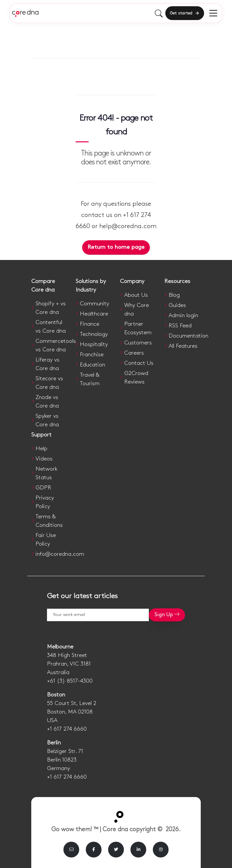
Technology (94, 334)
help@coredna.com (128, 226)
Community (94, 304)
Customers (138, 343)
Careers (134, 353)
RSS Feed (180, 326)
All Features (183, 346)
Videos (44, 459)
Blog (174, 295)
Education (93, 365)
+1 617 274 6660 (67, 729)
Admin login (183, 316)
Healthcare (94, 314)
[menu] (213, 13)
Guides (177, 305)
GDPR (43, 488)
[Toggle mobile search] (159, 13)
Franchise (92, 355)
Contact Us (139, 363)
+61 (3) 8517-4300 (70, 681)
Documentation (188, 336)
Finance (90, 324)
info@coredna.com (60, 554)
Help (41, 449)
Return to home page (116, 247)
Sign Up (167, 614)
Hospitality (94, 344)
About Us (136, 295)
